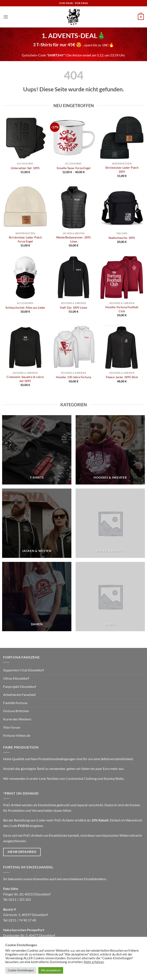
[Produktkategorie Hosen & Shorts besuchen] (110, 523)
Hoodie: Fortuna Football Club (122, 309)
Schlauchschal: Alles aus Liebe (25, 307)
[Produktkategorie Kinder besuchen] (110, 596)
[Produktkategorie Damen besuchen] (37, 596)
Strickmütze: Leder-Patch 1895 (122, 170)
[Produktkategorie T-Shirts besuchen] (37, 450)
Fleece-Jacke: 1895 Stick (122, 377)
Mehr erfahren (94, 962)
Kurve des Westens (17, 719)
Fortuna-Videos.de (17, 735)
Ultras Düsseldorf (16, 678)
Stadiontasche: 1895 (122, 238)
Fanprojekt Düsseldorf (20, 686)
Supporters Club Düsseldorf (24, 670)
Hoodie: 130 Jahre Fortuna (73, 377)
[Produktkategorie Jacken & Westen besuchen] (37, 523)
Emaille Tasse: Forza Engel (74, 168)
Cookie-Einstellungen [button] (21, 970)
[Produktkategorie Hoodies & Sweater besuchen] (110, 450)
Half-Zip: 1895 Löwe (73, 307)
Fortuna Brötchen (16, 711)
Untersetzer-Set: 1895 (25, 168)
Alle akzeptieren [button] (51, 970)
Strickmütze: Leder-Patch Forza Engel (25, 239)
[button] (6, 17)
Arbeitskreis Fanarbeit (19, 695)
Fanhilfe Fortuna (15, 703)
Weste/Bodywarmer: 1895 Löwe (73, 239)
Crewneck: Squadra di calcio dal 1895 (25, 379)
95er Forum (12, 727)
